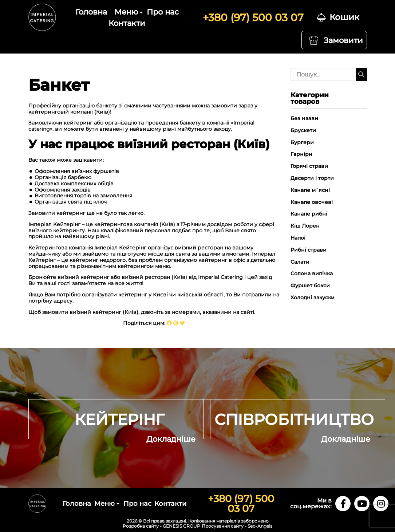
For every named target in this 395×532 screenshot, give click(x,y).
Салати (300, 262)
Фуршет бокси (310, 285)
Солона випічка (312, 273)
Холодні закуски (313, 297)
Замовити (343, 40)
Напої (298, 238)
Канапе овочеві (312, 202)
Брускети (303, 130)
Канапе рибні (309, 214)
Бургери (302, 142)
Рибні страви (309, 250)
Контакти (127, 23)
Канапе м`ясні (310, 190)
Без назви (304, 118)
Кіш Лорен (305, 226)
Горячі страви (309, 166)
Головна (91, 12)
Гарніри (301, 154)
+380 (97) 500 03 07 (253, 17)
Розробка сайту (141, 526)
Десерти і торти (312, 178)
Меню (126, 12)
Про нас (163, 12)
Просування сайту (223, 526)
